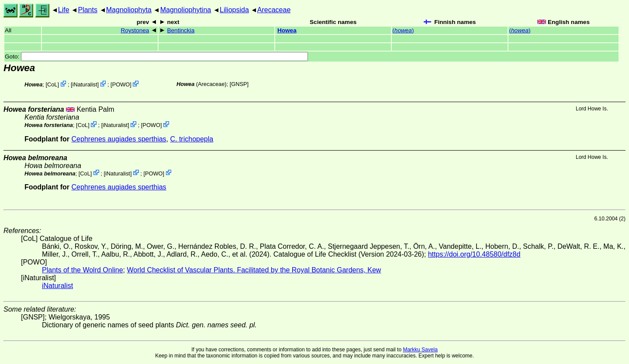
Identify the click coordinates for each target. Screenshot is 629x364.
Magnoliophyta (129, 10)
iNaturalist (85, 84)
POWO (121, 84)
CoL (52, 84)
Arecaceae (274, 10)
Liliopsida (234, 10)
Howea (287, 30)
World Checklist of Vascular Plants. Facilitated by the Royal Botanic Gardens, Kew (254, 270)
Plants (87, 10)
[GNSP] (239, 84)
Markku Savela (420, 350)
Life (64, 10)
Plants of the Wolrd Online (83, 270)
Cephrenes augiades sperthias (119, 139)
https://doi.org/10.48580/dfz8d (474, 254)
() (403, 30)
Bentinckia (181, 30)
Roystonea (135, 30)
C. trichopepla (192, 139)
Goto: (156, 57)
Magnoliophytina (186, 10)
